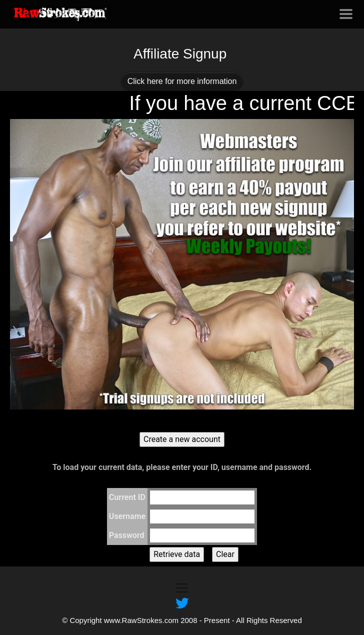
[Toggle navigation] (346, 14)
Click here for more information (182, 81)
